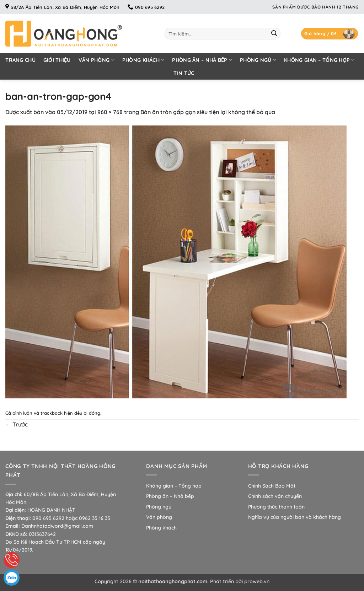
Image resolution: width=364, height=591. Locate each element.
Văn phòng (97, 60)
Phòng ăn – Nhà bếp (202, 60)
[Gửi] (274, 34)
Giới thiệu (57, 60)
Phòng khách (143, 60)
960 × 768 (110, 112)
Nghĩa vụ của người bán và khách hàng (295, 517)
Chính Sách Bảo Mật (272, 486)
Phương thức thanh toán (276, 507)
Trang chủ (20, 60)
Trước (17, 424)
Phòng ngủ (258, 60)
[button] (330, 34)
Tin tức (184, 73)
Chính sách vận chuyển (275, 496)
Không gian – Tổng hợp (319, 60)
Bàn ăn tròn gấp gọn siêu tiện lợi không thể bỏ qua (208, 112)
